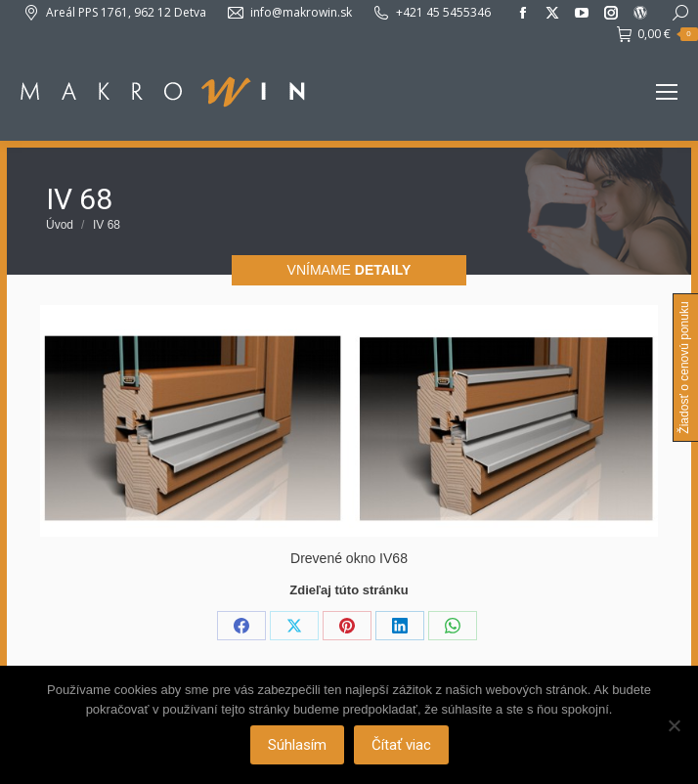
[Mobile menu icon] (667, 92)
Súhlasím (297, 745)
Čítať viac (401, 745)
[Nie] (674, 725)
